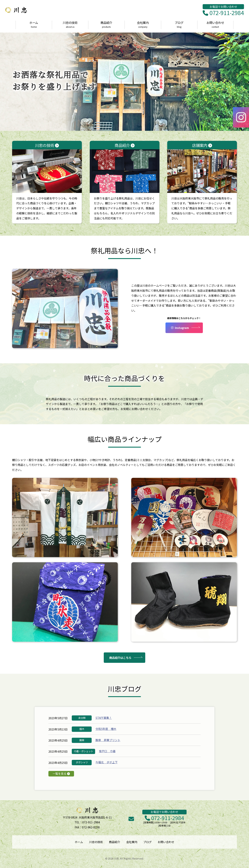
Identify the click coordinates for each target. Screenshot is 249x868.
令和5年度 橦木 (106, 729)
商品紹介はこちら (120, 658)
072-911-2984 (223, 13)
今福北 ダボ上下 (107, 762)
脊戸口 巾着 (107, 751)
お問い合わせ (215, 25)
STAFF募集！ (104, 718)
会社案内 (143, 25)
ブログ (179, 25)
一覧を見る (61, 774)
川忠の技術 (70, 25)
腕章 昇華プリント (108, 740)
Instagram (180, 328)
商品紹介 (106, 25)
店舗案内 (202, 168)
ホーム (34, 25)
